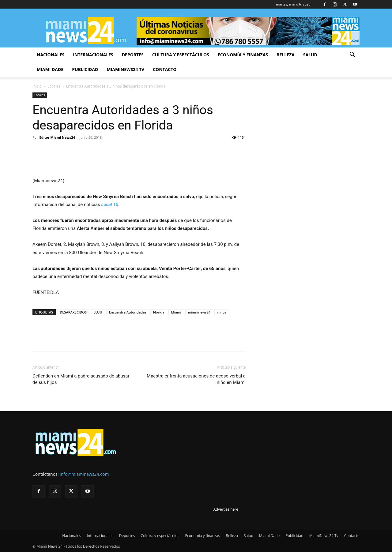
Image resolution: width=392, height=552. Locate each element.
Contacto (165, 69)
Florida (159, 312)
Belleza (286, 55)
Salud (310, 55)
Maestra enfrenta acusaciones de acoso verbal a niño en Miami (196, 379)
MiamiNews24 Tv (125, 69)
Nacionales (51, 55)
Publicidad (85, 69)
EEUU (98, 312)
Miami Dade (50, 69)
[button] (352, 55)
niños (222, 312)
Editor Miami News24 (57, 137)
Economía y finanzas (243, 55)
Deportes (133, 55)
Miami (176, 312)
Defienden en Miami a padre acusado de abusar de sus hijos (81, 379)
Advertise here (226, 509)
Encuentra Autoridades (128, 312)
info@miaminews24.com (84, 474)
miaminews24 (199, 312)
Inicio (37, 86)
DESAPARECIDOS (73, 312)
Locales (54, 86)
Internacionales (93, 55)
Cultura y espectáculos (181, 55)
